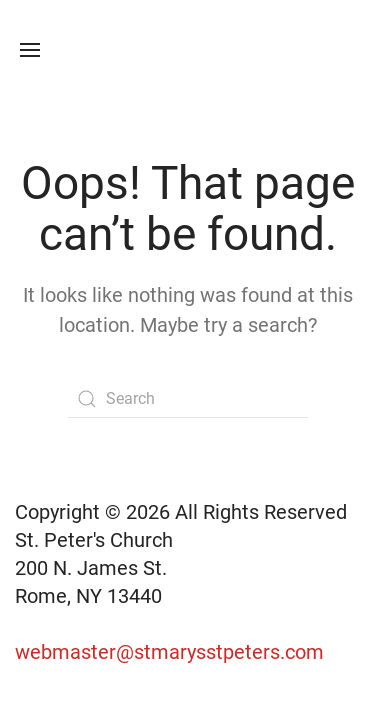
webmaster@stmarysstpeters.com (172, 652)
